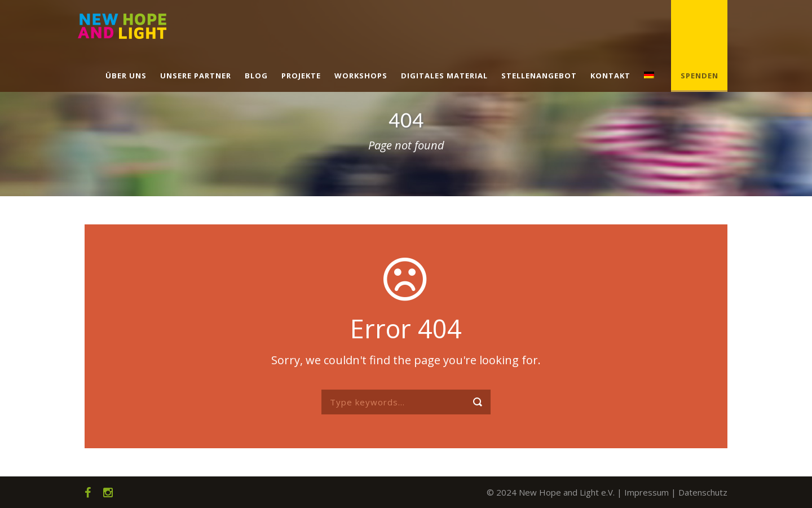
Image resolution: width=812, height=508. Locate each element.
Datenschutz (703, 492)
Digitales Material (444, 76)
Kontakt (610, 76)
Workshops (361, 76)
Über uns (126, 76)
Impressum (646, 492)
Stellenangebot (539, 76)
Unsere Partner (196, 76)
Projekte (301, 76)
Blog (256, 76)
